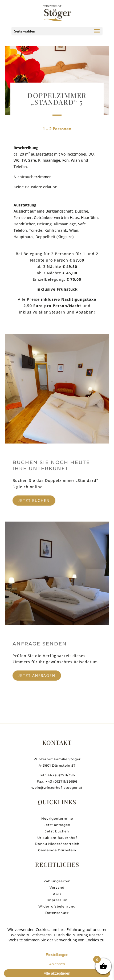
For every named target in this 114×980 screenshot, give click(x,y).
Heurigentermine (57, 826)
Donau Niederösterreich (57, 852)
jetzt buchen (34, 501)
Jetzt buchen (57, 839)
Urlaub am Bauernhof (57, 845)
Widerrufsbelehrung (57, 914)
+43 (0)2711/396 (61, 783)
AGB (57, 902)
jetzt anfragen (37, 676)
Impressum (57, 908)
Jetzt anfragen (57, 833)
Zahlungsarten (57, 889)
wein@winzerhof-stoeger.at (57, 796)
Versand (57, 895)
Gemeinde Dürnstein (57, 858)
